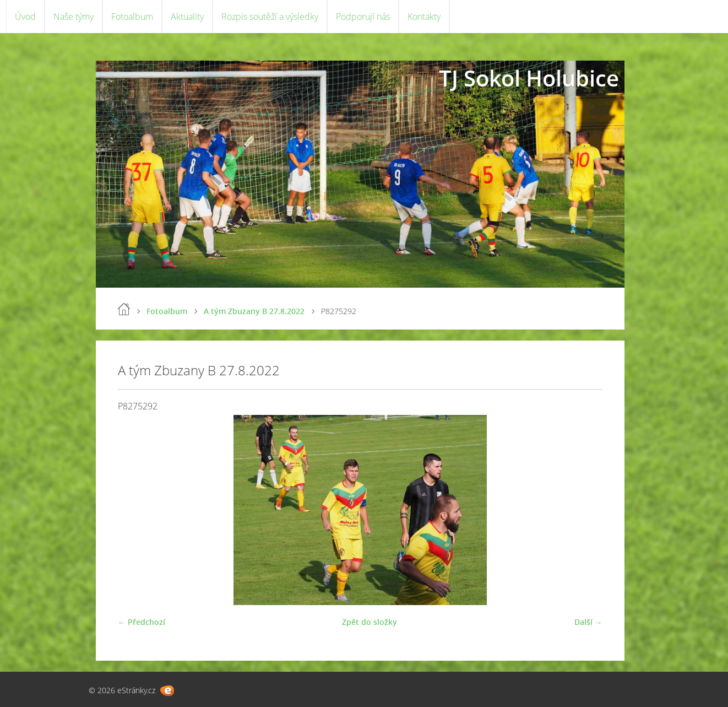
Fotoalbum (132, 17)
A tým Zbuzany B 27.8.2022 (254, 311)
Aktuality (187, 17)
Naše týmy (74, 17)
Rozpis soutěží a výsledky (270, 17)
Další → (588, 622)
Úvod (25, 17)
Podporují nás (363, 17)
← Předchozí (142, 622)
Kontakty (424, 17)
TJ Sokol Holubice (529, 78)
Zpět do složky (370, 622)
